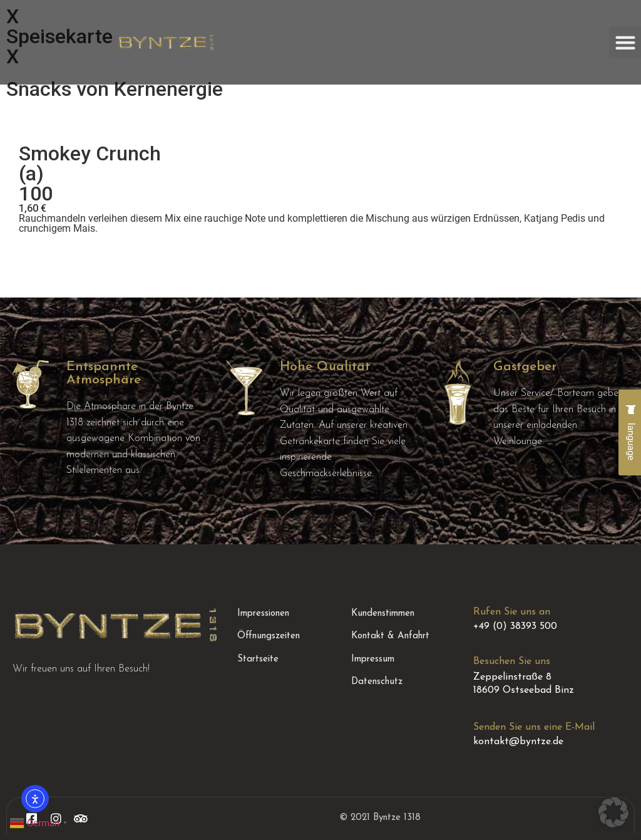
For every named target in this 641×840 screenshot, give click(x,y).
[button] (625, 42)
